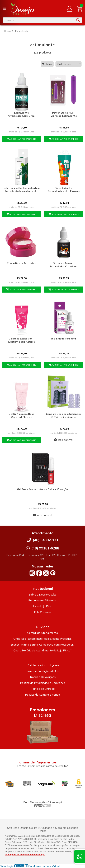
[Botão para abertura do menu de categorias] (4, 8)
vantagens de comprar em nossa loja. (25, 855)
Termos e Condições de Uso (43, 671)
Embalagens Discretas (43, 600)
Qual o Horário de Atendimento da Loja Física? (43, 650)
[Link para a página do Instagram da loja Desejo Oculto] (32, 573)
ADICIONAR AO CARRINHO (21, 139)
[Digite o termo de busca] (38, 20)
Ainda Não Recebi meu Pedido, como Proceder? (43, 639)
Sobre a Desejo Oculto (43, 594)
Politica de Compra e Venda (42, 695)
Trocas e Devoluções (43, 677)
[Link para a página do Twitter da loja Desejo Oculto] (46, 573)
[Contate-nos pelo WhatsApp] (80, 856)
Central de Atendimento (43, 633)
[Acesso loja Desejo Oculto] (70, 9)
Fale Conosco (42, 612)
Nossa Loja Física (42, 606)
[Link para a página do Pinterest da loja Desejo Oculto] (53, 573)
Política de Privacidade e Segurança (43, 683)
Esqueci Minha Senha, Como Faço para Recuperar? (42, 645)
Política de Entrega (43, 689)
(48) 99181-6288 (45, 548)
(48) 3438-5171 (46, 540)
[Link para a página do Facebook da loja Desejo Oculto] (39, 573)
